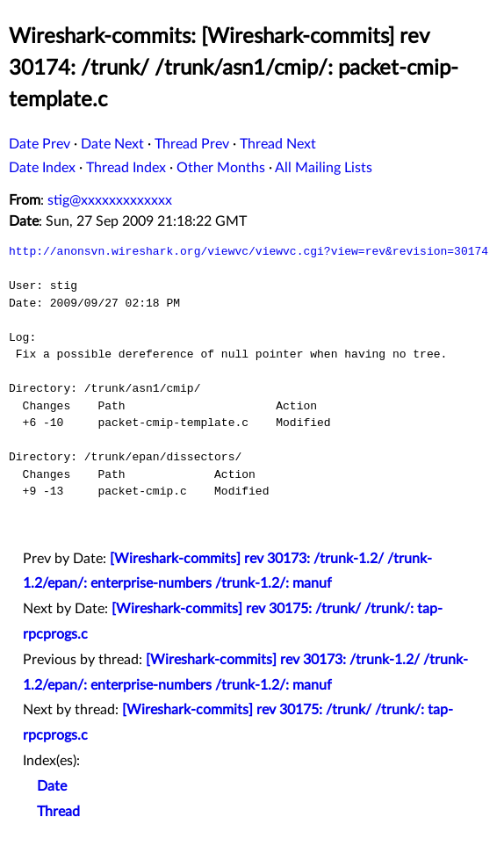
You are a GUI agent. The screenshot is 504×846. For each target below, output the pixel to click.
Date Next (112, 144)
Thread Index (126, 168)
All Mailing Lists (324, 168)
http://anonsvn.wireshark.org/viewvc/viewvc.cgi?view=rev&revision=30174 (248, 251)
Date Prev (40, 144)
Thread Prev (192, 144)
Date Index (42, 168)
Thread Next (278, 144)
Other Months (221, 168)
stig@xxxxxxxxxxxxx (110, 200)
